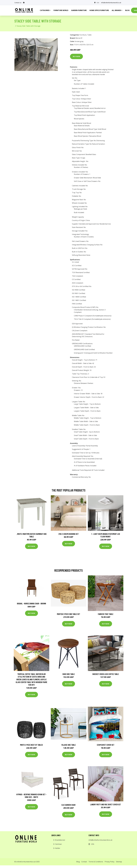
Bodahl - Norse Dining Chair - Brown (31, 603)
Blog (127, 10)
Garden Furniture (79, 10)
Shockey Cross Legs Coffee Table (106, 674)
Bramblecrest (60, 840)
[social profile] (24, 3)
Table (89, 35)
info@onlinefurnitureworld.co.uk (111, 3)
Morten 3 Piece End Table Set (68, 614)
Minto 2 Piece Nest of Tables (31, 745)
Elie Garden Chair (68, 805)
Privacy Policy (110, 862)
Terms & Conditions (96, 862)
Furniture (83, 35)
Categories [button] (45, 10)
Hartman (58, 844)
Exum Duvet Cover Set (106, 745)
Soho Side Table (69, 674)
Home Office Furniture (99, 10)
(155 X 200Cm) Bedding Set (69, 534)
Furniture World (61, 10)
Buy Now (76, 56)
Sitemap (119, 862)
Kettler (58, 848)
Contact (84, 862)
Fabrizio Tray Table (106, 614)
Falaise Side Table (69, 745)
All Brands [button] (116, 10)
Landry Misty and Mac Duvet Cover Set (106, 804)
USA (98, 3)
